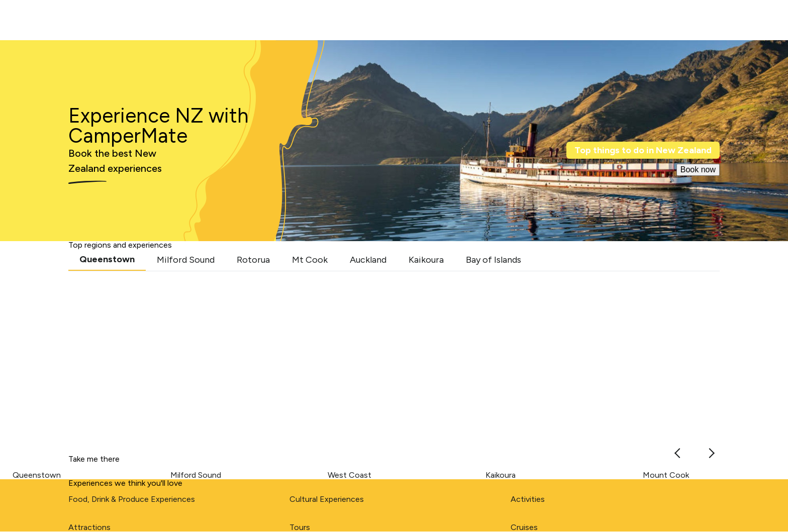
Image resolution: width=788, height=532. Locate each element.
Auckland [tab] (368, 260)
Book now (698, 170)
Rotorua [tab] (253, 260)
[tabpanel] (394, 357)
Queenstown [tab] (107, 259)
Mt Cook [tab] (310, 260)
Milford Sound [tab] (186, 260)
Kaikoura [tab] (426, 260)
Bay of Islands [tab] (494, 260)
